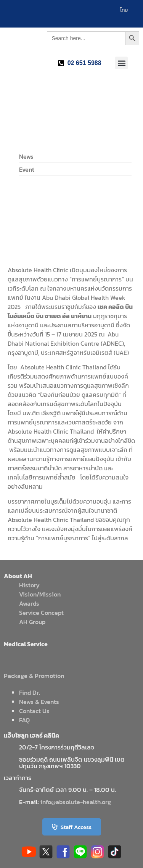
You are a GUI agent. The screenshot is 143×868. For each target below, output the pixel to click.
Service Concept (41, 613)
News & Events (39, 702)
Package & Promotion (34, 676)
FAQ (24, 720)
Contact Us (34, 711)
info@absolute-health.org (76, 802)
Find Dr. (30, 692)
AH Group (32, 622)
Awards (29, 603)
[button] (121, 63)
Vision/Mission (40, 594)
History (29, 585)
